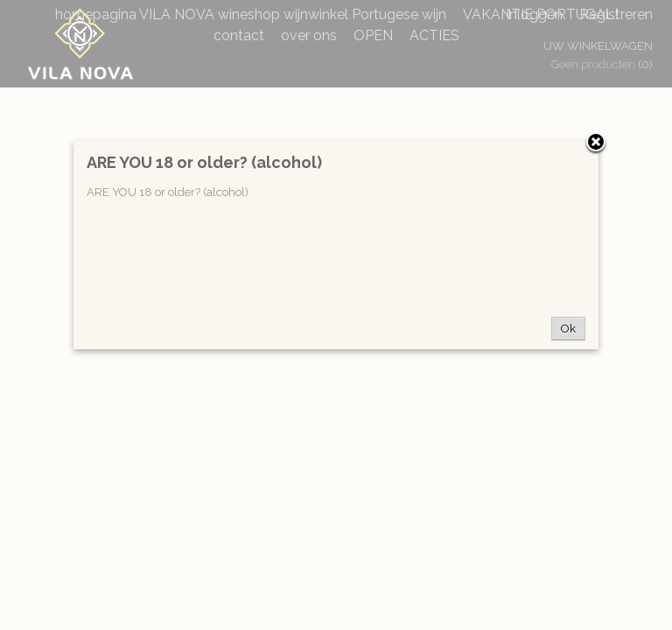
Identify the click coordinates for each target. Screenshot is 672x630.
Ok (568, 329)
